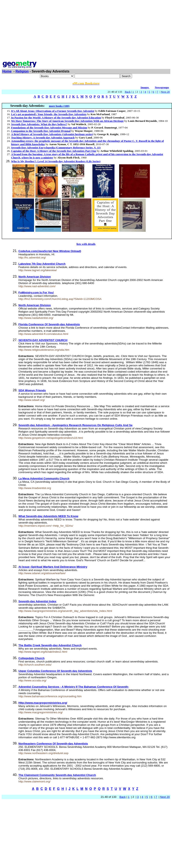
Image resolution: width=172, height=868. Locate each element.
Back (128, 92)
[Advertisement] (86, 31)
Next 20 (165, 92)
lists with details (86, 244)
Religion (22, 71)
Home (7, 71)
